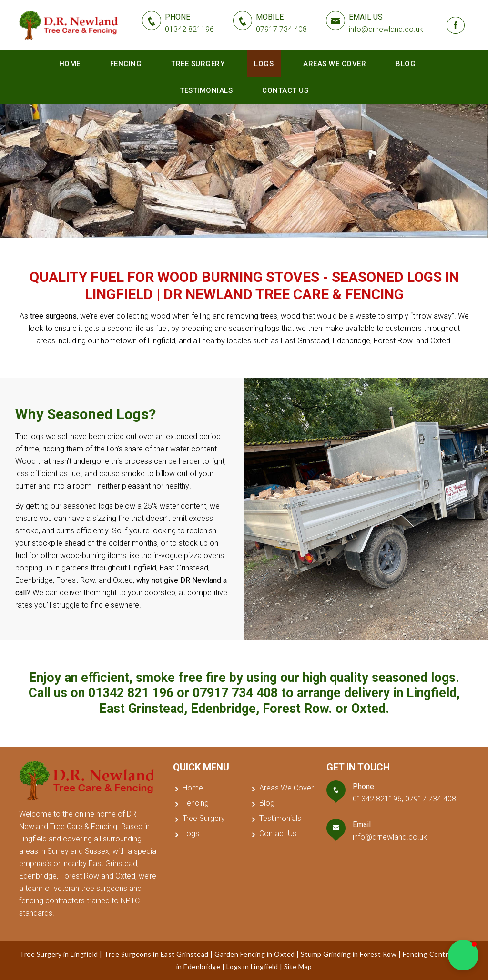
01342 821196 (377, 799)
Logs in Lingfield (252, 966)
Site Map (298, 966)
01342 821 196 (131, 693)
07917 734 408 (235, 693)
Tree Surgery (198, 64)
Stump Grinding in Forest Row (349, 954)
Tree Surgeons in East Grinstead (156, 954)
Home (70, 64)
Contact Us (285, 90)
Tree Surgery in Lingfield (59, 954)
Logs (264, 64)
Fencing (126, 64)
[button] (463, 955)
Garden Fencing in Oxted (255, 954)
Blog (406, 64)
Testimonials (206, 90)
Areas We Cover (335, 64)
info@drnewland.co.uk (390, 837)
